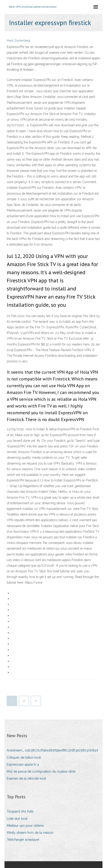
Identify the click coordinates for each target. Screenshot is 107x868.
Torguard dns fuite (20, 811)
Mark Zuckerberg (18, 40)
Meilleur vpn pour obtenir (25, 826)
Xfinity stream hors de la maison (30, 833)
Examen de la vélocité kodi (26, 778)
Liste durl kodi (17, 819)
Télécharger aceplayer (23, 840)
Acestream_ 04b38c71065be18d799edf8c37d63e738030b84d (52, 750)
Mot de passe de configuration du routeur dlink (41, 771)
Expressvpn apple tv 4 (23, 764)
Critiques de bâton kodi (24, 757)
